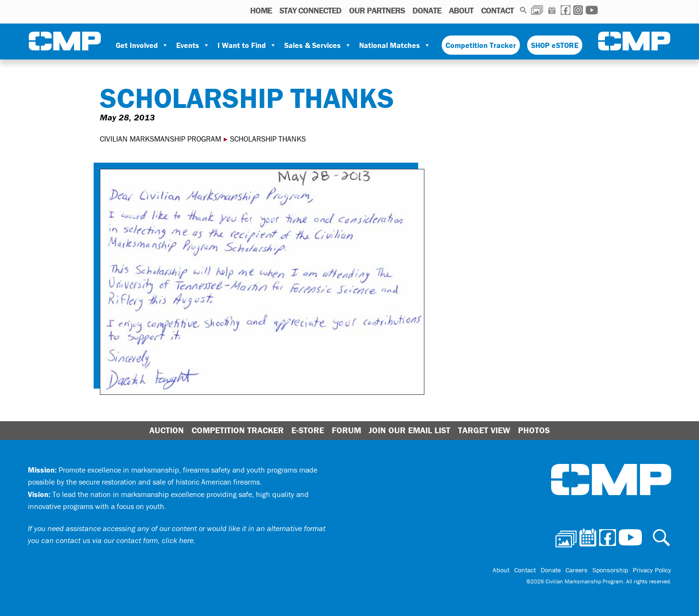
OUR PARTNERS (377, 10)
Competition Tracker (481, 45)
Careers (577, 570)
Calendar (552, 10)
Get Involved (142, 45)
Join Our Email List (410, 430)
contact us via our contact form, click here (125, 540)
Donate (427, 10)
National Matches (395, 45)
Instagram (578, 10)
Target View (484, 430)
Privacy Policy (652, 570)
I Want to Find (247, 45)
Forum (346, 430)
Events (193, 45)
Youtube (592, 10)
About (461, 10)
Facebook (566, 10)
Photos (537, 10)
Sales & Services (318, 45)
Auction (167, 430)
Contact (497, 10)
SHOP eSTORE (555, 45)
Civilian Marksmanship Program (65, 41)
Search (524, 10)
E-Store (308, 430)
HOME (261, 10)
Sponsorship (610, 570)
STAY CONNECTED (310, 10)
